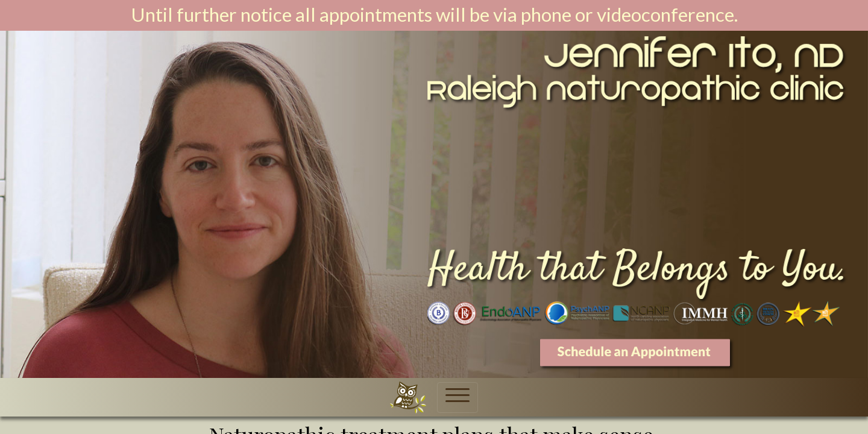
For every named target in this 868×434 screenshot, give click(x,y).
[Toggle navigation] (458, 398)
